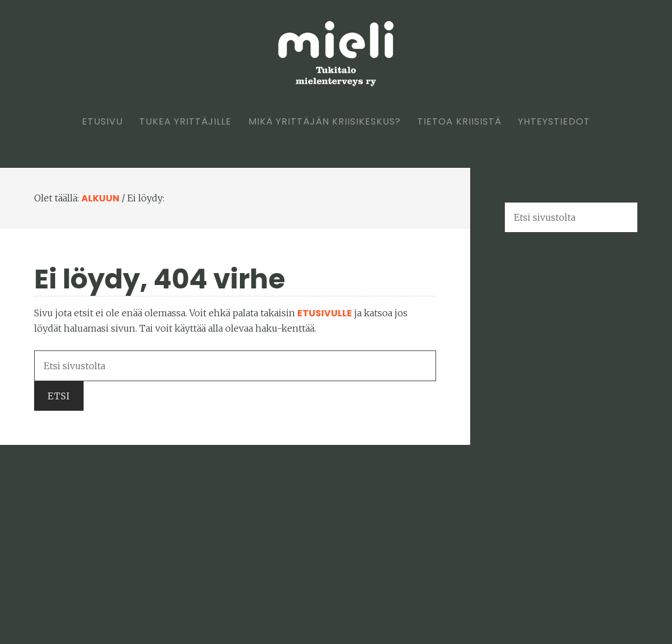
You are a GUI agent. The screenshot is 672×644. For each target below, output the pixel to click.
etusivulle (325, 313)
